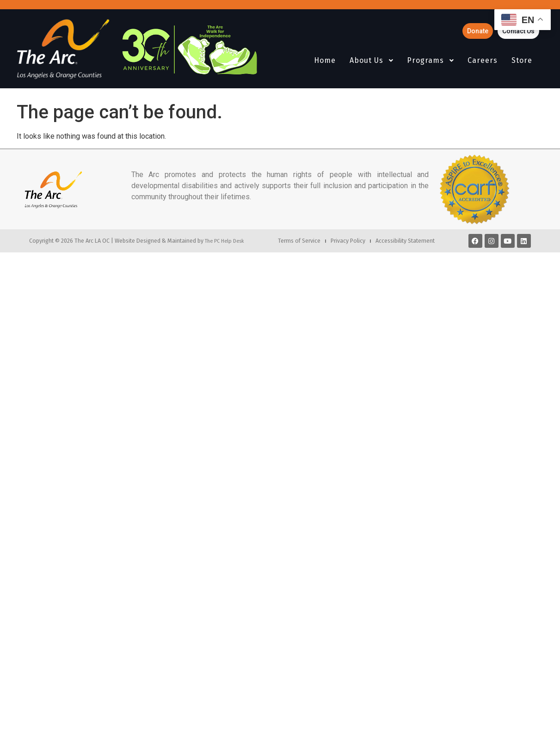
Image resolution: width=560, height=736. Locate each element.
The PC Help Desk (224, 241)
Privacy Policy (348, 241)
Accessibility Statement (405, 241)
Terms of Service (299, 241)
